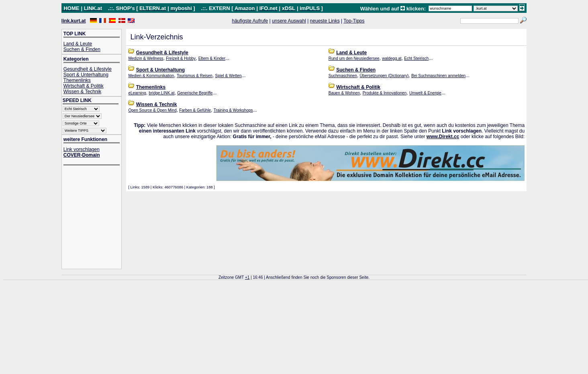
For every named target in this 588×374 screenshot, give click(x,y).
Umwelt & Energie (425, 93)
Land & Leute (78, 44)
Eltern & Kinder (212, 58)
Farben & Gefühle (195, 110)
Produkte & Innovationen (385, 93)
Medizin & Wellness (146, 58)
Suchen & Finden (82, 49)
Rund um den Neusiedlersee (354, 58)
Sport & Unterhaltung (86, 75)
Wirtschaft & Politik (84, 86)
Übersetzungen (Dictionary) (384, 76)
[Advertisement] (96, 218)
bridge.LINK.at (162, 93)
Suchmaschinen (343, 76)
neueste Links (325, 21)
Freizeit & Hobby (181, 58)
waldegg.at (392, 58)
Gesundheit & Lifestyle (88, 69)
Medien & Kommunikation (151, 76)
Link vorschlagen (82, 149)
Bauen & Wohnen (344, 93)
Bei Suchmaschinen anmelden (438, 76)
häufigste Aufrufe (250, 21)
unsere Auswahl (289, 21)
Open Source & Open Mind (152, 110)
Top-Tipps (354, 21)
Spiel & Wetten (229, 76)
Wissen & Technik (82, 92)
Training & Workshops (233, 110)
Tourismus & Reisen (195, 76)
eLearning (137, 93)
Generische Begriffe (195, 93)
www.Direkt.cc (443, 137)
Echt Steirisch (416, 58)
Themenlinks (77, 80)
